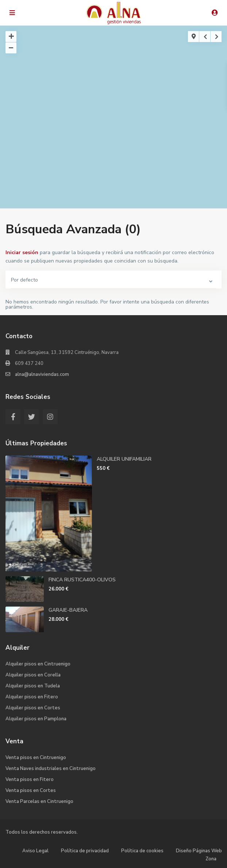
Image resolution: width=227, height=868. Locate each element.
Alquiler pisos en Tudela (33, 686)
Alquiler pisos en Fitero (32, 697)
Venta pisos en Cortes (31, 790)
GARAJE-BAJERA (68, 610)
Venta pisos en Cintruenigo (36, 758)
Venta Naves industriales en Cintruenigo (51, 769)
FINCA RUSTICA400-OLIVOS (82, 580)
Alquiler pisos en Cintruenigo (38, 664)
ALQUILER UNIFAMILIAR (124, 459)
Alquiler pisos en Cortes (33, 708)
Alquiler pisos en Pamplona (36, 719)
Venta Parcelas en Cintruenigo (39, 801)
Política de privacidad (85, 851)
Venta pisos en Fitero (30, 780)
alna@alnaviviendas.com (42, 374)
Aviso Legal (35, 851)
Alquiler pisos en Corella (33, 675)
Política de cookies (142, 851)
